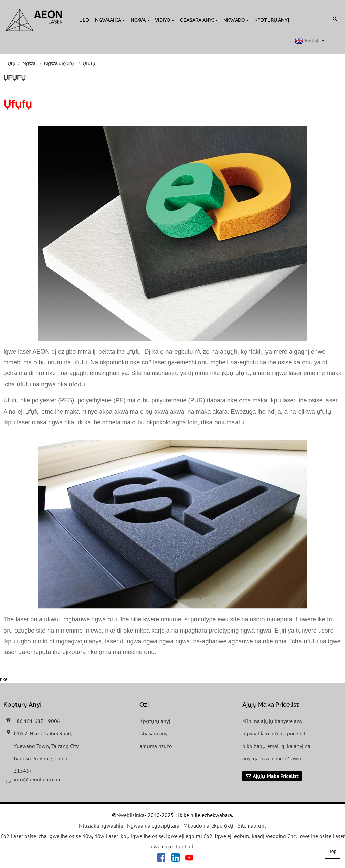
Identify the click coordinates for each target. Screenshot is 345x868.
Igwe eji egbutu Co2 (189, 836)
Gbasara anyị (199, 20)
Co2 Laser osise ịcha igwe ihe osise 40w (46, 836)
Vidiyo (164, 20)
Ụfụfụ (89, 63)
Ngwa (140, 20)
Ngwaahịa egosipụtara (153, 825)
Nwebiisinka (130, 815)
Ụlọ (84, 20)
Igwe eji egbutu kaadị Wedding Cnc (255, 836)
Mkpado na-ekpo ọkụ (208, 825)
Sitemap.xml (252, 825)
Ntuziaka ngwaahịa (101, 825)
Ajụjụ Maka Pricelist (275, 776)
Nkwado (236, 20)
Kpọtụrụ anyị (272, 20)
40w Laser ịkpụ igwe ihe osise (129, 836)
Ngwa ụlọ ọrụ (59, 63)
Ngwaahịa (110, 20)
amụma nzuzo (156, 746)
